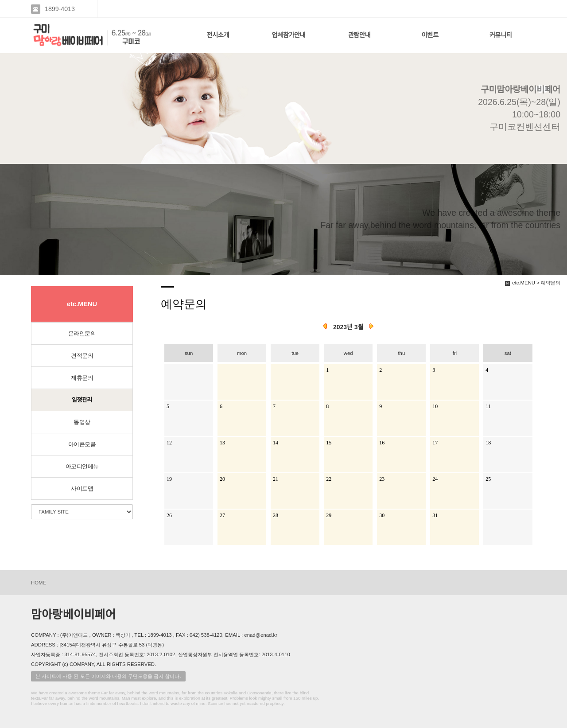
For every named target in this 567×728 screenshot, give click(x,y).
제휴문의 (82, 378)
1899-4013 (60, 9)
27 (222, 515)
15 (329, 443)
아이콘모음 (82, 444)
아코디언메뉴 (82, 466)
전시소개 (218, 35)
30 (382, 515)
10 (435, 406)
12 (169, 443)
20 (222, 479)
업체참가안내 (288, 35)
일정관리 (82, 400)
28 (276, 515)
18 (488, 443)
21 (276, 479)
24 (435, 479)
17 (435, 443)
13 (222, 443)
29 (329, 515)
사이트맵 (82, 489)
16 (382, 443)
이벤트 (430, 35)
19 (169, 479)
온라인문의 (82, 333)
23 (382, 479)
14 (276, 443)
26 (169, 515)
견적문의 (82, 356)
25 (488, 479)
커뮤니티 (501, 35)
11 (488, 406)
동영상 (82, 422)
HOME (39, 583)
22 (329, 479)
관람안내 (359, 35)
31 (435, 515)
